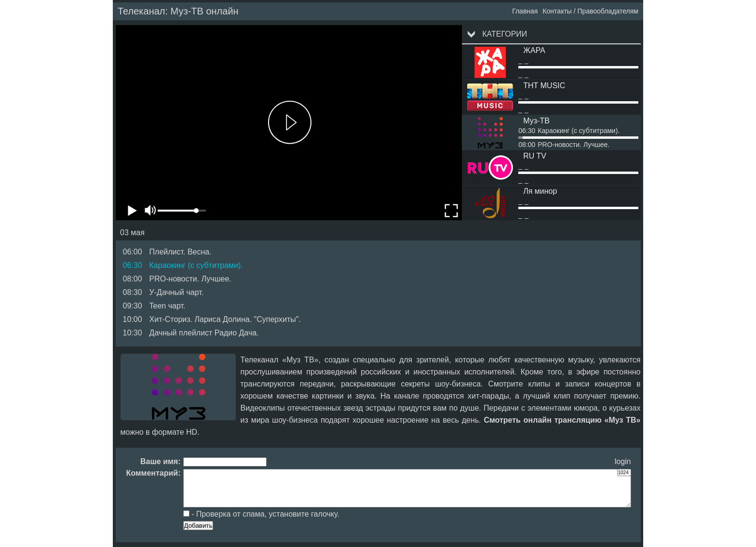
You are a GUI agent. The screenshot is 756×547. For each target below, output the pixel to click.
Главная (525, 11)
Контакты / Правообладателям (590, 11)
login (623, 461)
